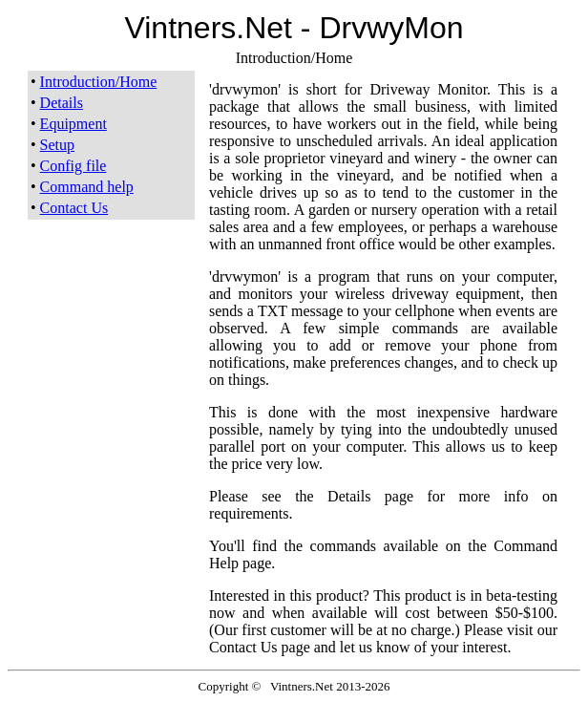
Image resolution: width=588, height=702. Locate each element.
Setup (57, 145)
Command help (87, 187)
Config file (73, 166)
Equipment (73, 124)
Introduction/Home (99, 82)
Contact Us (74, 208)
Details (62, 103)
